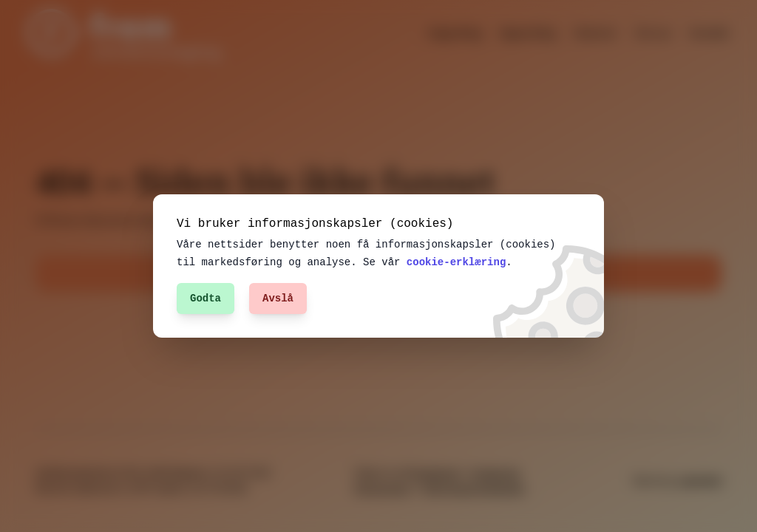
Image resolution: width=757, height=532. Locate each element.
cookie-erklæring (431, 262)
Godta (206, 298)
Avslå (278, 298)
